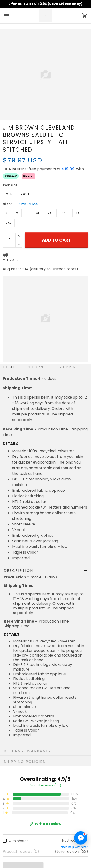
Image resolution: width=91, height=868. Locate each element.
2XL (51, 213)
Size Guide (29, 204)
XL (38, 213)
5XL (9, 223)
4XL (78, 213)
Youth (26, 194)
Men (9, 194)
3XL (65, 213)
